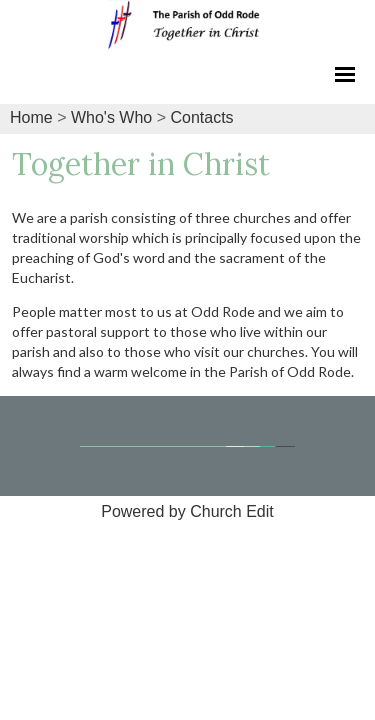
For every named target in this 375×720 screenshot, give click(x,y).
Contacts (201, 117)
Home (31, 117)
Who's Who (111, 117)
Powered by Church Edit (187, 511)
